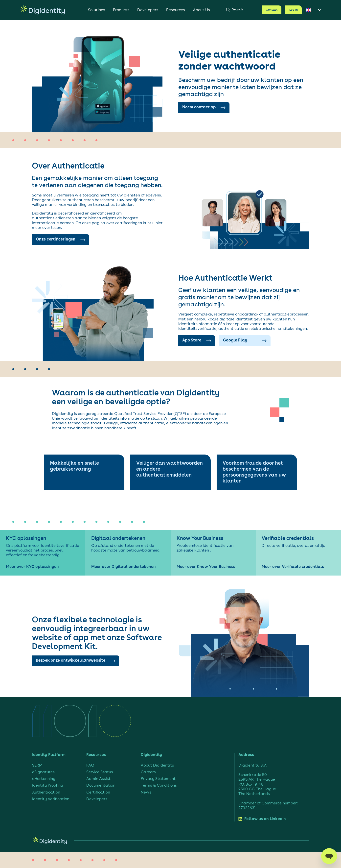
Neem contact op (204, 107)
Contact (272, 10)
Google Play (245, 340)
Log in (294, 10)
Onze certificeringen (61, 240)
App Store (197, 340)
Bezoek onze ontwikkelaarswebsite (76, 661)
